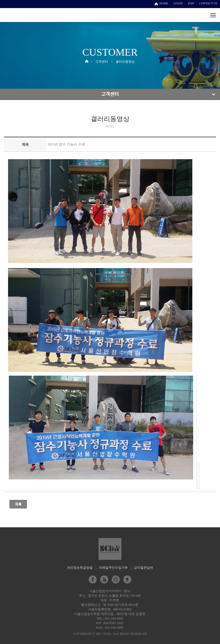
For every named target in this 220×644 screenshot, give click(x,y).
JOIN (191, 3)
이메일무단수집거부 (113, 568)
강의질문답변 (143, 568)
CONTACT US (208, 3)
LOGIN (178, 3)
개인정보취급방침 (80, 568)
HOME (164, 3)
